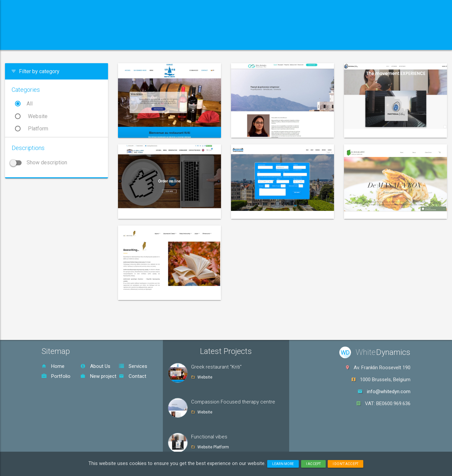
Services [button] (152, 41)
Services (133, 366)
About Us (95, 366)
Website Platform (213, 447)
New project (98, 376)
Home (53, 366)
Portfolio (56, 376)
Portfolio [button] (200, 41)
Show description (39, 162)
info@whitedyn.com (389, 392)
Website (31, 116)
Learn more (283, 464)
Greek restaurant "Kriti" (216, 367)
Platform (32, 129)
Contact (133, 376)
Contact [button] (243, 41)
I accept (313, 464)
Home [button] (62, 41)
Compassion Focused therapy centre (233, 402)
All (24, 104)
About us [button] (104, 41)
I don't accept (345, 464)
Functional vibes (209, 437)
